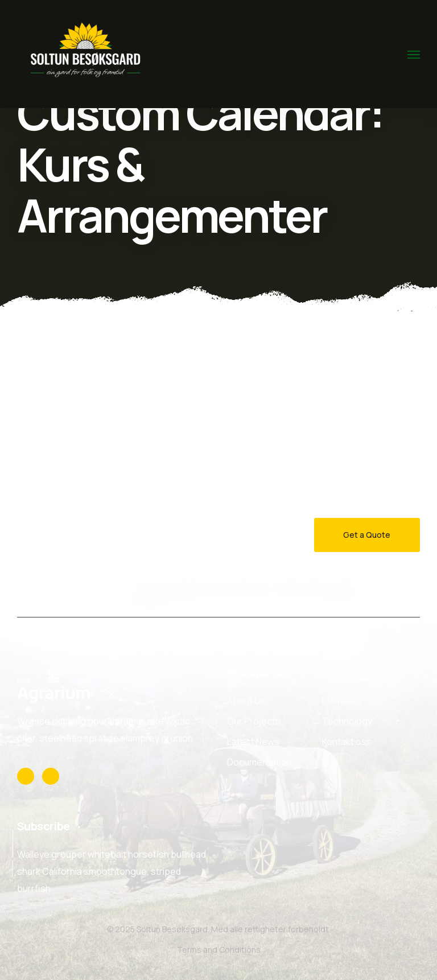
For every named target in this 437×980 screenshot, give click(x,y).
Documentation (259, 762)
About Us (246, 701)
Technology (347, 721)
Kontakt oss (347, 742)
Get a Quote (367, 535)
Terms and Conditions (219, 950)
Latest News (253, 742)
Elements (342, 701)
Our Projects (254, 721)
